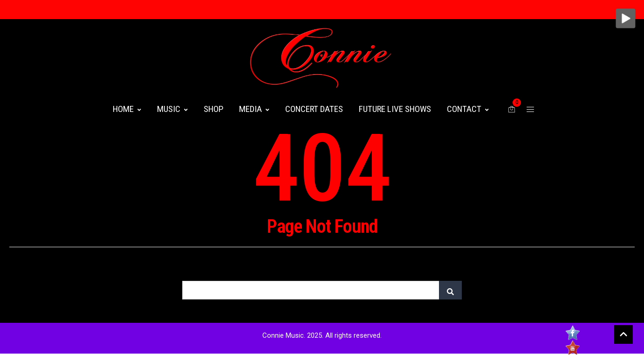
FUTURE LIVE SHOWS (395, 109)
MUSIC (172, 109)
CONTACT (468, 109)
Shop (213, 109)
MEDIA (254, 109)
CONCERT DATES (314, 109)
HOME (127, 109)
